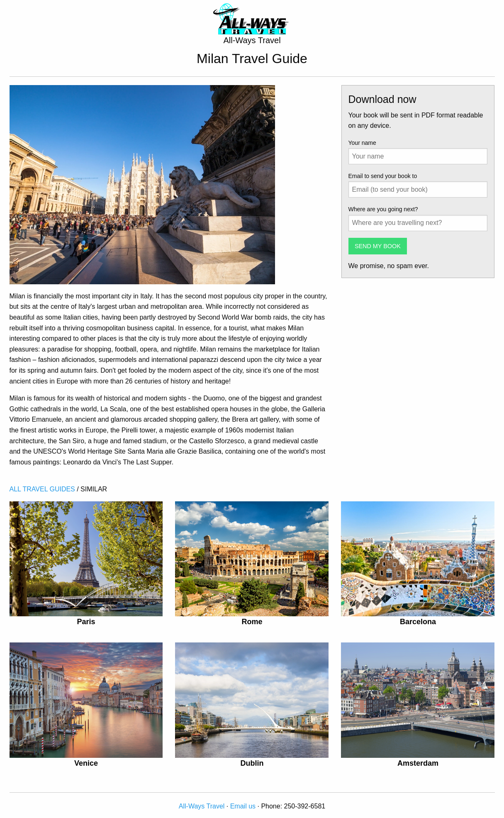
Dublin (252, 763)
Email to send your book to (383, 176)
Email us (243, 806)
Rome (252, 622)
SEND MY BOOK (378, 246)
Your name (362, 143)
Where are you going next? (383, 209)
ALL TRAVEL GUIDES (42, 489)
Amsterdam (418, 763)
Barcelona (418, 622)
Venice (86, 763)
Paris (86, 622)
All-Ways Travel (202, 806)
